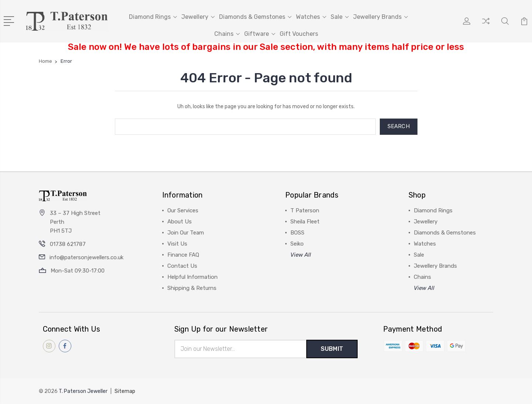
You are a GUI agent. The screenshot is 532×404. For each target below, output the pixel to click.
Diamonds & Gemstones (255, 17)
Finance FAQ (183, 255)
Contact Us (182, 266)
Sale (340, 17)
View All (301, 255)
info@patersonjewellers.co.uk (86, 257)
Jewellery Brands (381, 17)
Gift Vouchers (299, 34)
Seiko (297, 244)
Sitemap (125, 391)
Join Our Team (186, 233)
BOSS (297, 233)
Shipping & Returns (192, 288)
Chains (227, 34)
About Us (180, 222)
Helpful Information (192, 277)
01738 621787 (68, 244)
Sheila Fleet (305, 222)
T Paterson (305, 210)
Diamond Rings (153, 17)
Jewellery (198, 17)
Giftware (260, 34)
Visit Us (177, 244)
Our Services (183, 210)
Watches (311, 17)
